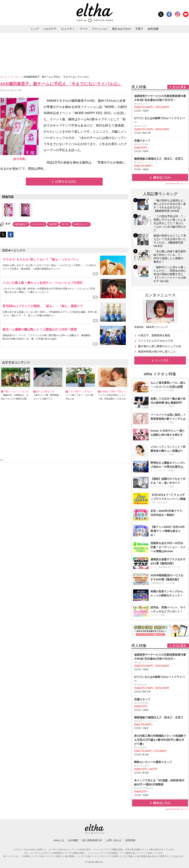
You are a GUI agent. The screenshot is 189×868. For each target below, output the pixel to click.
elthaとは (59, 840)
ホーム (4, 77)
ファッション (100, 29)
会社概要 (73, 840)
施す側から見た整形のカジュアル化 (160, 346)
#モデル (65, 224)
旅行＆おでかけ (122, 29)
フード (84, 29)
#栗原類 (53, 224)
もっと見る (162, 360)
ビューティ (68, 29)
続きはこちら (162, 177)
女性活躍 (153, 29)
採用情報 (130, 840)
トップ (35, 29)
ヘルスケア (50, 29)
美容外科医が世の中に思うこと (157, 352)
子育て (139, 29)
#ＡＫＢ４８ (38, 224)
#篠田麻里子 (21, 224)
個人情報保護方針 (92, 840)
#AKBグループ (81, 224)
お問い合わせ (114, 840)
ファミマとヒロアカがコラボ (155, 341)
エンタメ (16, 77)
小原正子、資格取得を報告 (154, 335)
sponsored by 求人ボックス (177, 184)
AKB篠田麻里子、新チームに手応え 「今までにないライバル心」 (61, 84)
